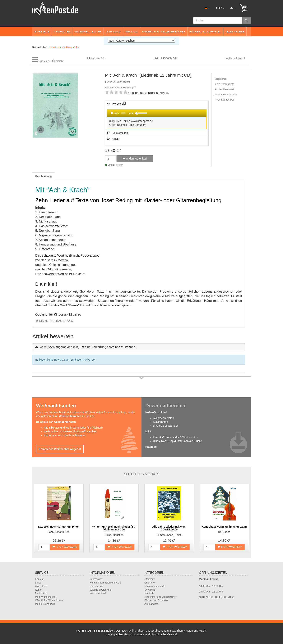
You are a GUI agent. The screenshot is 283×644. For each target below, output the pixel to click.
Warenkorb (41, 586)
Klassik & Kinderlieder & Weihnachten (176, 437)
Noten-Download (156, 412)
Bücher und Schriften (205, 32)
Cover (113, 139)
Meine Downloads (45, 604)
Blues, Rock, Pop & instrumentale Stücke (177, 441)
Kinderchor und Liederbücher (164, 32)
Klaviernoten (160, 422)
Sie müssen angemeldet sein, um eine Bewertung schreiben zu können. (87, 347)
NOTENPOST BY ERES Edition (217, 597)
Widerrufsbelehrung (101, 590)
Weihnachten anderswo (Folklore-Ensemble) (70, 431)
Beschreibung (44, 176)
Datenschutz (97, 586)
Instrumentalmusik (88, 32)
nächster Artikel (234, 58)
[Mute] (137, 113)
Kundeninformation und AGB (106, 583)
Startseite (42, 32)
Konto (38, 590)
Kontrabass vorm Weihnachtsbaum (65, 435)
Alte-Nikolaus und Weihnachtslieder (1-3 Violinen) (73, 428)
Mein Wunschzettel (46, 597)
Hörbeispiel (157, 116)
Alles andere (235, 32)
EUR (220, 8)
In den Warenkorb (135, 159)
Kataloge (151, 447)
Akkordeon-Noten (163, 418)
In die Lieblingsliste (224, 84)
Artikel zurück (97, 58)
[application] (157, 113)
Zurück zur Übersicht (51, 61)
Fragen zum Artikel (224, 100)
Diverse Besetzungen (166, 426)
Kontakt (39, 579)
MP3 (148, 431)
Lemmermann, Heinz (169, 535)
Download (113, 32)
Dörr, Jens (224, 532)
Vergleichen (221, 79)
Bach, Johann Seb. (59, 532)
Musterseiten (118, 133)
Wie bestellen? (98, 593)
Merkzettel (41, 593)
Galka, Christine (114, 535)
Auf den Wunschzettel (226, 95)
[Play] (112, 113)
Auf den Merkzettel (224, 89)
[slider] (123, 113)
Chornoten (62, 32)
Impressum (96, 579)
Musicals (131, 32)
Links (38, 583)
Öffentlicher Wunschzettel (49, 600)
